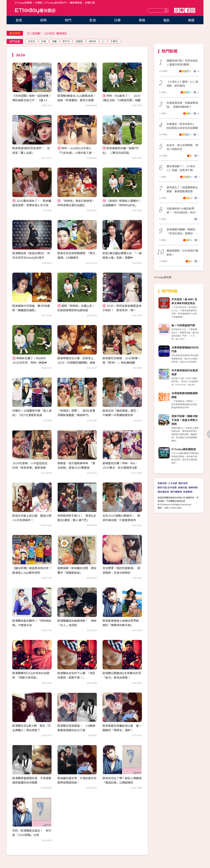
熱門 (68, 20)
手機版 (39, 3)
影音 (93, 20)
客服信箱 (183, 487)
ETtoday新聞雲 (23, 3)
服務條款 (193, 487)
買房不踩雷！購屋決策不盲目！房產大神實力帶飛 (185, 420)
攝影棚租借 (76, 3)
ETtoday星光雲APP (56, 3)
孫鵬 (54, 41)
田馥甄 (79, 41)
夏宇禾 (66, 41)
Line (182, 10)
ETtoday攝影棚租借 (184, 449)
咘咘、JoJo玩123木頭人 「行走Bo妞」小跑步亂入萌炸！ (76, 152)
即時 (43, 20)
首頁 (19, 20)
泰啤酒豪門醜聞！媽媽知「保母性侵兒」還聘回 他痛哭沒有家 (182, 231)
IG (193, 10)
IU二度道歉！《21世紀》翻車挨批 (47, 33)
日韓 (117, 20)
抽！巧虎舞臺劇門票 (183, 325)
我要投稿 (162, 483)
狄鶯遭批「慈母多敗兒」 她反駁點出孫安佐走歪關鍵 (182, 126)
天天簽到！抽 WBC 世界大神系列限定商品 (184, 301)
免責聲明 (188, 492)
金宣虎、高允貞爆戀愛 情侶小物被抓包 (182, 147)
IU (103, 41)
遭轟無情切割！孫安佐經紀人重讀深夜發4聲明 (182, 62)
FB (187, 10)
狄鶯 (44, 41)
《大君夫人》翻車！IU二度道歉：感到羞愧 (182, 84)
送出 (167, 10)
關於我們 (183, 483)
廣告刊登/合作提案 (167, 487)
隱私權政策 (163, 492)
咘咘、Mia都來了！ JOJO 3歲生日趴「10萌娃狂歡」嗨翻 (121, 98)
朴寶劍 (114, 41)
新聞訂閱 (90, 3)
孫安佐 (32, 41)
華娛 (142, 20)
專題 (191, 20)
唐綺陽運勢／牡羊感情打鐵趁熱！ (182, 252)
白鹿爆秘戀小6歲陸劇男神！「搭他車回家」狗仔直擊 (182, 210)
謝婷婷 (92, 41)
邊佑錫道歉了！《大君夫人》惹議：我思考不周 (181, 168)
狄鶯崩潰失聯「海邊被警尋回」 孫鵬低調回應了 (182, 105)
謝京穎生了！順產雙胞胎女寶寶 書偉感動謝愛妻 (182, 189)
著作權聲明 (176, 492)
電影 (167, 20)
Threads (177, 10)
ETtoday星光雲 (35, 11)
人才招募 (173, 483)
